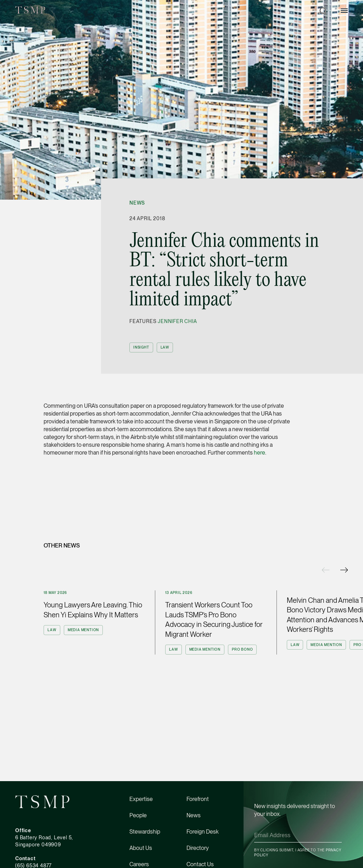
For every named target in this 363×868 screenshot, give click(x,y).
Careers (139, 864)
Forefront (198, 799)
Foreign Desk (203, 832)
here (259, 453)
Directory (198, 848)
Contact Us (200, 864)
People (138, 815)
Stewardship (145, 832)
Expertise (141, 799)
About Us (141, 848)
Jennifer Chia (177, 321)
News (137, 203)
